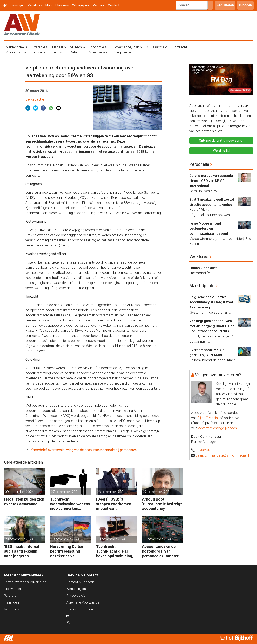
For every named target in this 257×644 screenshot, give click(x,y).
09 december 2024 (19, 492)
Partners (99, 5)
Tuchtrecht (179, 47)
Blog (48, 5)
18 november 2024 (111, 539)
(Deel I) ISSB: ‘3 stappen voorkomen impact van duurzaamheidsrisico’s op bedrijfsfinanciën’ (116, 504)
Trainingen (17, 5)
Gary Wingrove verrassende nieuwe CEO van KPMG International (211, 181)
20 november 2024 (19, 539)
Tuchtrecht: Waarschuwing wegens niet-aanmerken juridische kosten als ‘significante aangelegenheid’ (70, 504)
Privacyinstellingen (80, 609)
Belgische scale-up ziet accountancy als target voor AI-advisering (211, 302)
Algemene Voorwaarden (84, 602)
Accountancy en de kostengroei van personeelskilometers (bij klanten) (161, 551)
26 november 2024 (111, 492)
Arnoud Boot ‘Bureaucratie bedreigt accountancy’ (162, 504)
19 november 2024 (65, 539)
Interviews (62, 5)
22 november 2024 (157, 492)
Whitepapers (81, 5)
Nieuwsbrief (13, 589)
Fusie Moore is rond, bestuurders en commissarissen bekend (209, 228)
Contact (114, 5)
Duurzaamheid (156, 47)
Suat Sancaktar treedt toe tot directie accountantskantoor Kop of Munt (212, 205)
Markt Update (202, 286)
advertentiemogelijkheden (218, 428)
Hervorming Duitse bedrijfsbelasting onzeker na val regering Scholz (67, 551)
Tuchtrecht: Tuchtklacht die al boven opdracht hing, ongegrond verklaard (115, 551)
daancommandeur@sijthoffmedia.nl (222, 455)
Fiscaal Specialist (203, 268)
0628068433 (205, 450)
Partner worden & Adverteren (25, 582)
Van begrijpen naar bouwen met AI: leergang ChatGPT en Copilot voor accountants (212, 326)
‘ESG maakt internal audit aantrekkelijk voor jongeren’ (22, 551)
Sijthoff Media (208, 418)
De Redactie (35, 99)
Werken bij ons (77, 589)
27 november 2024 (65, 492)
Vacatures (35, 5)
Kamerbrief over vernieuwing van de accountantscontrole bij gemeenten (84, 450)
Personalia (199, 164)
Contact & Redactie (81, 582)
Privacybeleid (76, 596)
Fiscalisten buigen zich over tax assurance (24, 502)
